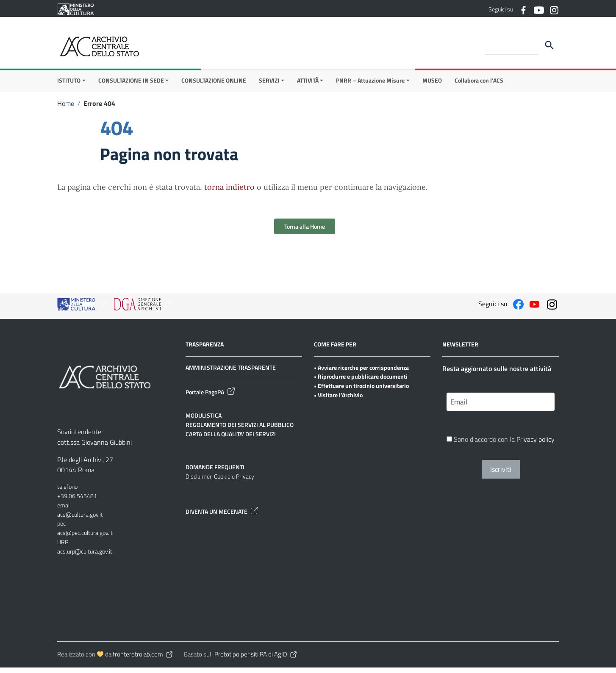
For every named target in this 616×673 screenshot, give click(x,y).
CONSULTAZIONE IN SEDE (131, 86)
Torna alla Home (305, 232)
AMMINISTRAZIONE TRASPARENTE (231, 373)
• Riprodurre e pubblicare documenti (361, 382)
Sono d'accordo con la (501, 446)
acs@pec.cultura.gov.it (85, 538)
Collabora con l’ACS (479, 86)
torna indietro (229, 192)
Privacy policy (536, 446)
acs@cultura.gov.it (80, 520)
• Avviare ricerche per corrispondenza (361, 373)
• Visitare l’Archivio (338, 400)
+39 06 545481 (77, 501)
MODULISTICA (204, 421)
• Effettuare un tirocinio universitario (361, 391)
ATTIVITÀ (308, 86)
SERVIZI (269, 86)
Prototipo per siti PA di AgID (256, 660)
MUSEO (432, 86)
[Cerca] (549, 45)
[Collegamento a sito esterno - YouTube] (538, 9)
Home (66, 109)
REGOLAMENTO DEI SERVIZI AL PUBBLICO (240, 430)
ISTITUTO (69, 86)
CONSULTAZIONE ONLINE (214, 86)
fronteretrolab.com (143, 660)
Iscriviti (501, 476)
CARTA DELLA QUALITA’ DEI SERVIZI (231, 439)
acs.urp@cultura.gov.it (85, 557)
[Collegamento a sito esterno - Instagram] (554, 9)
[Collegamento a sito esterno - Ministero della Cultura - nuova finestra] (75, 8)
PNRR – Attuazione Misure (370, 86)
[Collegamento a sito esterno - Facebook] (523, 9)
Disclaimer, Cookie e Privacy (220, 482)
